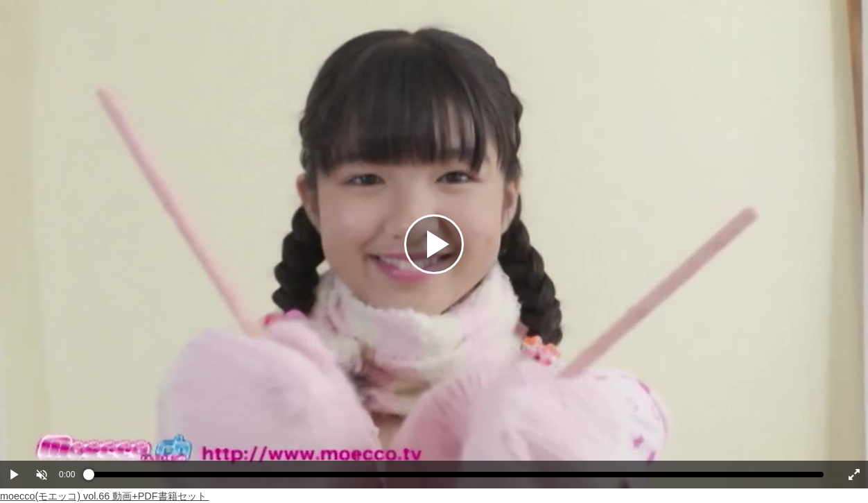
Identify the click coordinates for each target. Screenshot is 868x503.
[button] (42, 475)
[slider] (456, 478)
